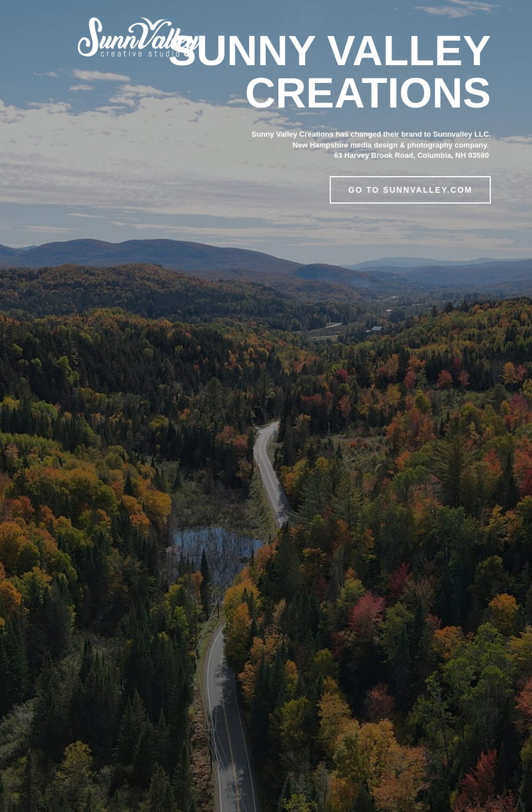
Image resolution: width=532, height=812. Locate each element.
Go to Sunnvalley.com (410, 190)
